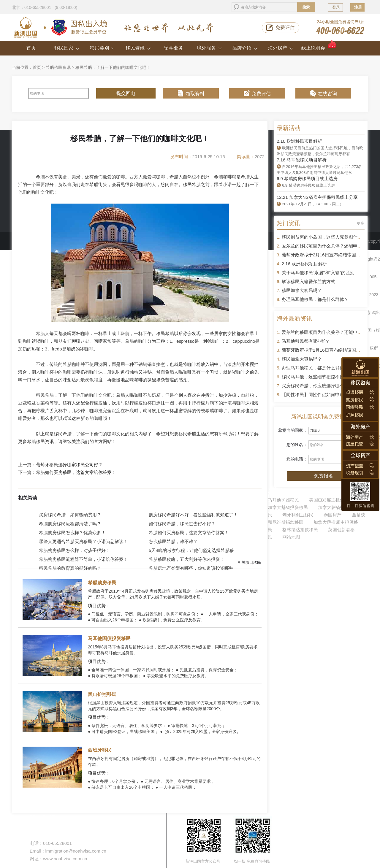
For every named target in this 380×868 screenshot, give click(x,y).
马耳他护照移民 (283, 500)
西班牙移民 (100, 750)
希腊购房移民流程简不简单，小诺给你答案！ (83, 559)
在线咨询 (327, 94)
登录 (336, 7)
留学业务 (174, 48)
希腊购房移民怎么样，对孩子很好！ (75, 550)
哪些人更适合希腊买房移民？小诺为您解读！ (83, 541)
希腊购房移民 (102, 583)
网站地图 (291, 537)
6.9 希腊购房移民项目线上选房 (307, 178)
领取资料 (195, 94)
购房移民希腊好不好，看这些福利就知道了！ (193, 515)
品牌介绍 (245, 48)
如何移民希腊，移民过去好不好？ (182, 524)
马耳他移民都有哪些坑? (305, 341)
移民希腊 (192, 184)
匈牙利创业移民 (298, 515)
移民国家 (67, 48)
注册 (358, 7)
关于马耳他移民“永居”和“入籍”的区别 (318, 273)
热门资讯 (289, 223)
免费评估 (285, 27)
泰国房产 (332, 515)
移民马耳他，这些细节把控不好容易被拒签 (324, 377)
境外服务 (209, 48)
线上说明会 (319, 46)
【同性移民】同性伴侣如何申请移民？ (320, 395)
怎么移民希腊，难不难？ (173, 541)
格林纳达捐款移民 (300, 530)
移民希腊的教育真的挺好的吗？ (70, 568)
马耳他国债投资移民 (109, 638)
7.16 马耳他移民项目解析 (302, 160)
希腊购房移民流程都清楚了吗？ (70, 524)
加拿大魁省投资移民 (288, 507)
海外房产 (281, 48)
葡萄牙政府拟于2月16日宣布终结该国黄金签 (326, 255)
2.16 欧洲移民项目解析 (299, 141)
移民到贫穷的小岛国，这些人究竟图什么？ (324, 237)
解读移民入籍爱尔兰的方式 (308, 281)
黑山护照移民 (102, 694)
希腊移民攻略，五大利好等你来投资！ (187, 559)
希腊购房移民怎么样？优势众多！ (72, 533)
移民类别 (103, 48)
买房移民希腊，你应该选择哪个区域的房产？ (326, 386)
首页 (31, 48)
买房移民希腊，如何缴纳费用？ (70, 515)
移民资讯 (138, 48)
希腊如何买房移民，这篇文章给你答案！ (76, 472)
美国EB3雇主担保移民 (331, 500)
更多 (361, 223)
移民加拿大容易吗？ (302, 290)
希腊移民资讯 (58, 67)
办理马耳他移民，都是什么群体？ (315, 299)
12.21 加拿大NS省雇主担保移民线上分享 (317, 197)
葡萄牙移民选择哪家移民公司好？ (69, 465)
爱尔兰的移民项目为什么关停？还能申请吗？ (326, 246)
